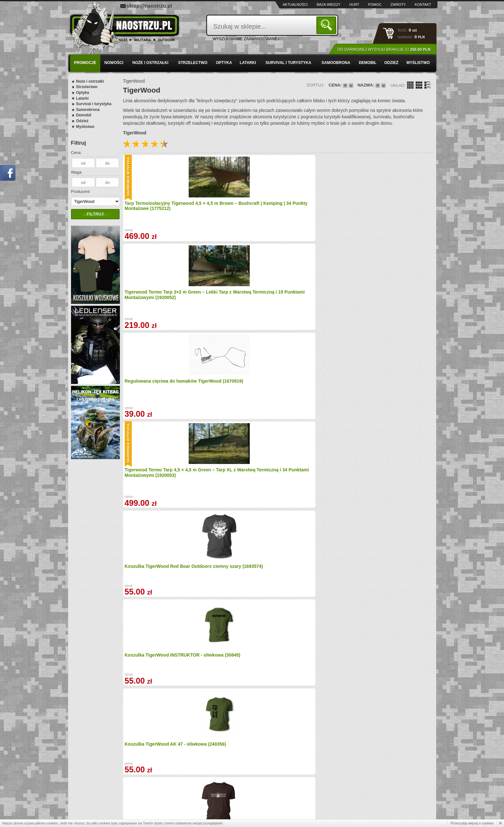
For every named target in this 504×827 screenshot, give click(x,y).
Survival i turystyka (288, 63)
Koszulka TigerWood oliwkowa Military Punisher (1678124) (236, 475)
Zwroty (398, 5)
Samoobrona (336, 63)
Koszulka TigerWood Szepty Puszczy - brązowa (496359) (389, 300)
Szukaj (327, 25)
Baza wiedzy (328, 5)
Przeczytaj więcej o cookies (472, 823)
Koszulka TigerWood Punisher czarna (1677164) (392, 388)
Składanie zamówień (188, 797)
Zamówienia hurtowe (98, 790)
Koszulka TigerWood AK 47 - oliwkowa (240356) (312, 300)
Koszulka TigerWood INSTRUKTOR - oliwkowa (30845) (238, 300)
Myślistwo (418, 63)
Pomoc (375, 5)
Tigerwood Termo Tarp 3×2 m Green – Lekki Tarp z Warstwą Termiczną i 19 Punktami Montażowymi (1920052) (234, 211)
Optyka (224, 63)
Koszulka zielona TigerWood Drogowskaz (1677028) (155, 650)
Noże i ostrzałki (150, 63)
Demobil (368, 63)
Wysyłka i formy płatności (102, 783)
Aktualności (295, 5)
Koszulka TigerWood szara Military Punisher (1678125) (310, 475)
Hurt (354, 5)
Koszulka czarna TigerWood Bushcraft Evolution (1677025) (157, 388)
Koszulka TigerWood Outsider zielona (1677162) (313, 388)
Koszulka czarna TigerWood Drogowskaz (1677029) (311, 650)
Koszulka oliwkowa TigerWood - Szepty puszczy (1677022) (394, 563)
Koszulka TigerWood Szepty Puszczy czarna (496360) (311, 563)
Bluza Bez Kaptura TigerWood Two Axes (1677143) (235, 650)
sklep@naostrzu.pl (149, 6)
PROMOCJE (85, 63)
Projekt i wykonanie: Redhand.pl (406, 817)
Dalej (326, 706)
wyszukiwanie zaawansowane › (246, 39)
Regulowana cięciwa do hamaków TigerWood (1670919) (317, 205)
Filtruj (95, 214)
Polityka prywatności (98, 804)
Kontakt (423, 5)
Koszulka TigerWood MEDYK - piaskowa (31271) (157, 563)
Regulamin (89, 797)
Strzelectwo (193, 63)
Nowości (114, 63)
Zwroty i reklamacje (187, 790)
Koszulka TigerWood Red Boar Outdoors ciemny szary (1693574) (161, 300)
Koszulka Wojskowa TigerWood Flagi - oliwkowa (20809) (393, 475)
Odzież (391, 63)
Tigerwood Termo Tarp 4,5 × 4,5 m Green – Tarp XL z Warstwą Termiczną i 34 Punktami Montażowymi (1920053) (395, 211)
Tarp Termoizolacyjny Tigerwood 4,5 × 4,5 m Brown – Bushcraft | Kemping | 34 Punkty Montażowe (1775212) (160, 211)
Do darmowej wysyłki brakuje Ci (384, 50)
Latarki (248, 63)
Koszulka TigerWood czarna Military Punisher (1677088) (233, 388)
